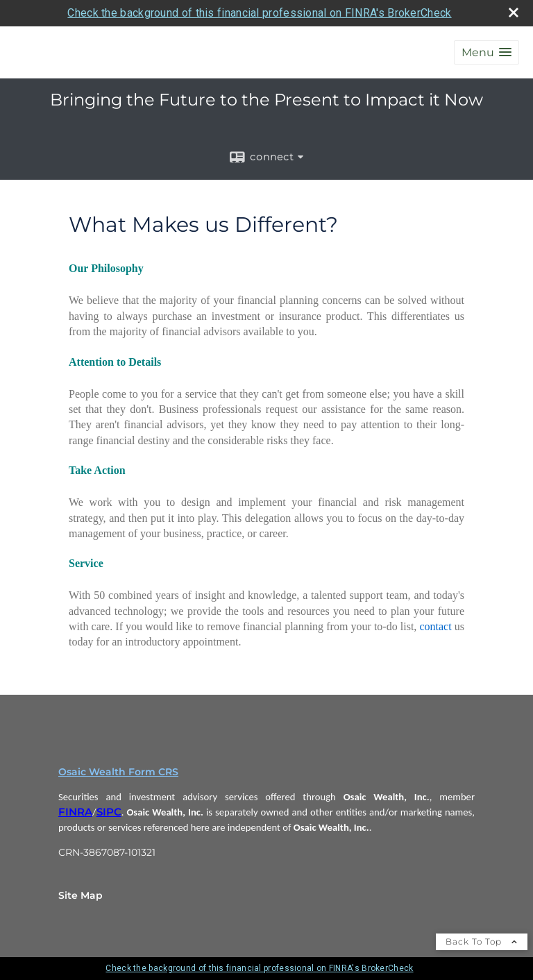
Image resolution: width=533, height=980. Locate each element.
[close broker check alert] (514, 12)
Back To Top (482, 941)
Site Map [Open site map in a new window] (81, 895)
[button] (487, 52)
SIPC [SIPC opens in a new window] (109, 812)
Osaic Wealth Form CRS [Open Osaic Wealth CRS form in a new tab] (118, 772)
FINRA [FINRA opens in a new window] (75, 812)
